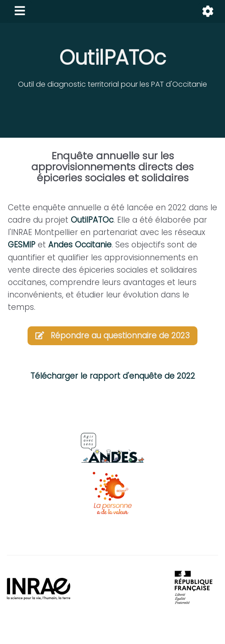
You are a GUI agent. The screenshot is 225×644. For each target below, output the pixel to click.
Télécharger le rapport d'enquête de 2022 (113, 376)
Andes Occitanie (80, 245)
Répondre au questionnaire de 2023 (112, 336)
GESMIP (22, 245)
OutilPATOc (112, 58)
